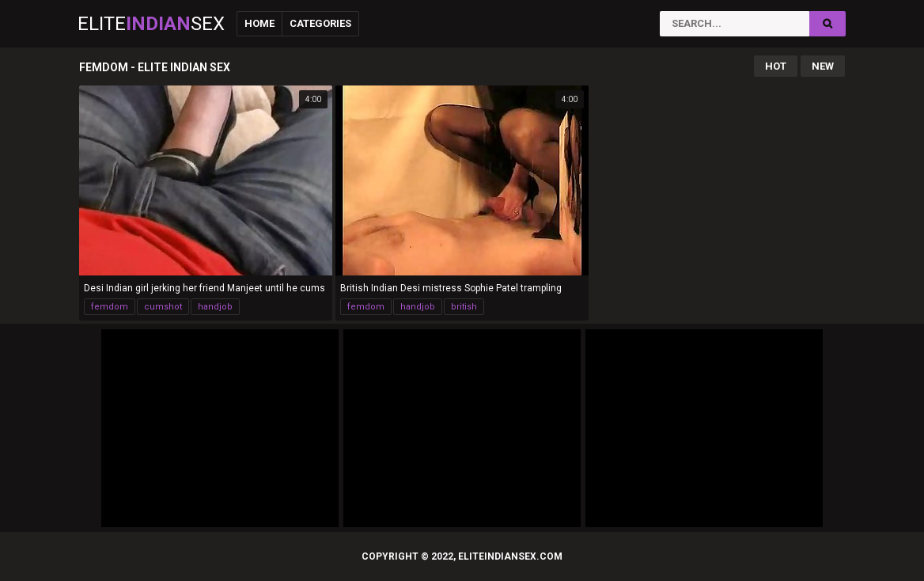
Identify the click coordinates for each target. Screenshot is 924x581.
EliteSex (151, 24)
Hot (776, 66)
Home (259, 23)
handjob (215, 307)
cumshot (163, 307)
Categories (320, 23)
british (464, 307)
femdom (110, 307)
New (823, 66)
